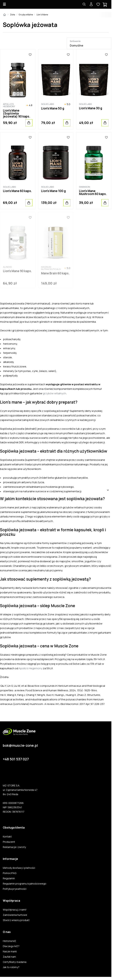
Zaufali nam (9, 957)
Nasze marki (10, 951)
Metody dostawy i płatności (19, 868)
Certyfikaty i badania (15, 962)
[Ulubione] (30, 55)
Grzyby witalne (26, 15)
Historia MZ (9, 941)
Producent (9, 842)
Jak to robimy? (11, 967)
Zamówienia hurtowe (15, 915)
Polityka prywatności (15, 889)
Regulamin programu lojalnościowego (25, 884)
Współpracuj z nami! (15, 910)
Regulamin (9, 878)
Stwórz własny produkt (16, 920)
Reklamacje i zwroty (14, 847)
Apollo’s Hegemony (31, 668)
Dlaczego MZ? (11, 946)
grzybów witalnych (54, 393)
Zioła (13, 15)
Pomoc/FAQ (10, 873)
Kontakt (7, 837)
